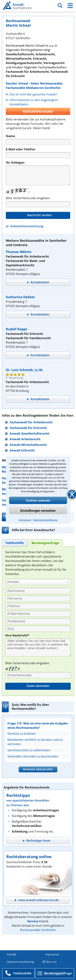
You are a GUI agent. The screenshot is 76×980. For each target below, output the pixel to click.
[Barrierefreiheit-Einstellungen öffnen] (72, 494)
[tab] (15, 543)
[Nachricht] (38, 175)
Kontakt (12, 954)
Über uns (51, 962)
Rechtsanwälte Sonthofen (38, 930)
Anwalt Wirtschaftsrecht (28, 445)
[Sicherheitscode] (38, 675)
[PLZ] (38, 621)
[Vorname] (38, 598)
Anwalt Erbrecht (22, 450)
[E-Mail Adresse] (38, 614)
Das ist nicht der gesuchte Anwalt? (33, 94)
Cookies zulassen (38, 500)
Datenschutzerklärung (45, 520)
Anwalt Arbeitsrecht (25, 439)
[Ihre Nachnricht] (38, 647)
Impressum (25, 520)
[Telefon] (38, 155)
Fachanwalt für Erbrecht (28, 428)
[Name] (38, 142)
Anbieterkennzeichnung (27, 226)
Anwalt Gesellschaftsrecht (29, 433)
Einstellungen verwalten (38, 510)
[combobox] (38, 582)
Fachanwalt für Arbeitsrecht (31, 422)
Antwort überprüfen (38, 769)
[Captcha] (38, 204)
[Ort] (38, 629)
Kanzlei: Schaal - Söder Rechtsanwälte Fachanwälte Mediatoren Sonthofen (34, 86)
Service (33, 921)
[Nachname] (38, 591)
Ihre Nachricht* (17, 635)
